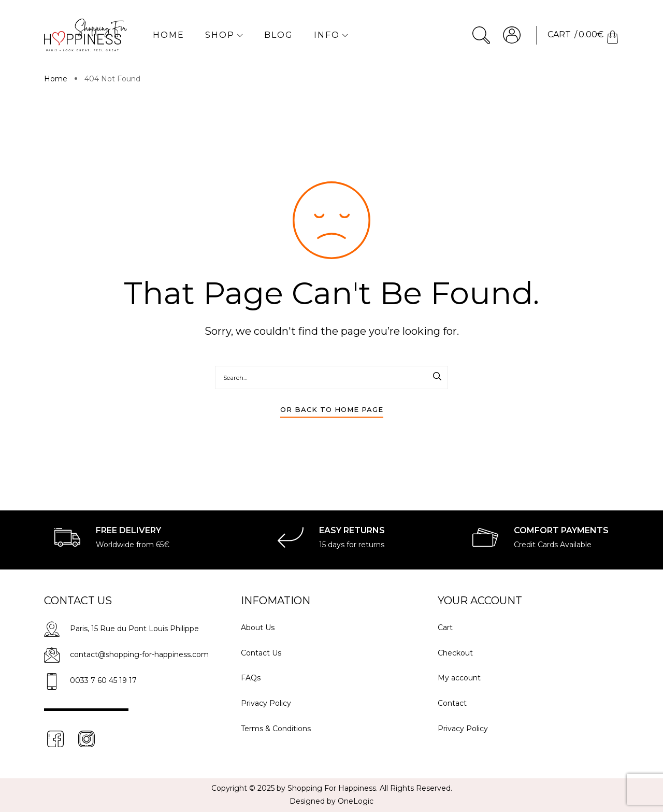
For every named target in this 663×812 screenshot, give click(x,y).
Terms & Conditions (276, 729)
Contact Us (261, 653)
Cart (445, 628)
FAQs (251, 678)
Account (512, 35)
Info (331, 35)
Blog (279, 35)
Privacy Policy (266, 703)
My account (459, 678)
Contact (452, 703)
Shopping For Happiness (332, 788)
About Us (258, 628)
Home (169, 35)
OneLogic (356, 801)
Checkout (455, 653)
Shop (224, 35)
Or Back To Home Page (332, 409)
